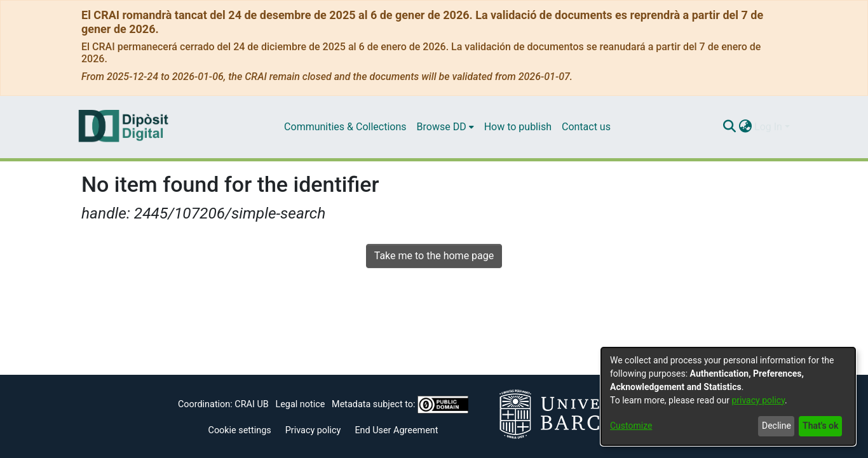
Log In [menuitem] (768, 127)
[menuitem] (445, 127)
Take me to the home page (434, 256)
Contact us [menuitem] (586, 127)
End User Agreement (396, 430)
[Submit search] (729, 127)
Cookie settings (240, 430)
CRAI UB (251, 404)
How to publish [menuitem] (518, 127)
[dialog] (728, 396)
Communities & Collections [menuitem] (345, 127)
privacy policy (758, 400)
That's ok (820, 426)
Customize (631, 426)
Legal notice (300, 404)
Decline (776, 426)
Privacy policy (313, 430)
